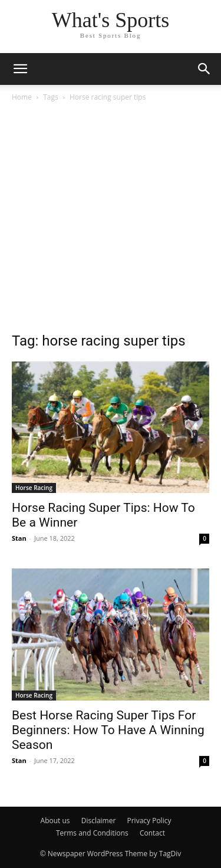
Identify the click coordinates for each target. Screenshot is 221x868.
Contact (152, 833)
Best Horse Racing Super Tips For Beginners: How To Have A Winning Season (108, 730)
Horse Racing (34, 488)
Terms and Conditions (92, 833)
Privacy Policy (149, 821)
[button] (20, 69)
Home (22, 97)
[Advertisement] (111, 220)
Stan (19, 538)
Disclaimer (99, 821)
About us (55, 821)
